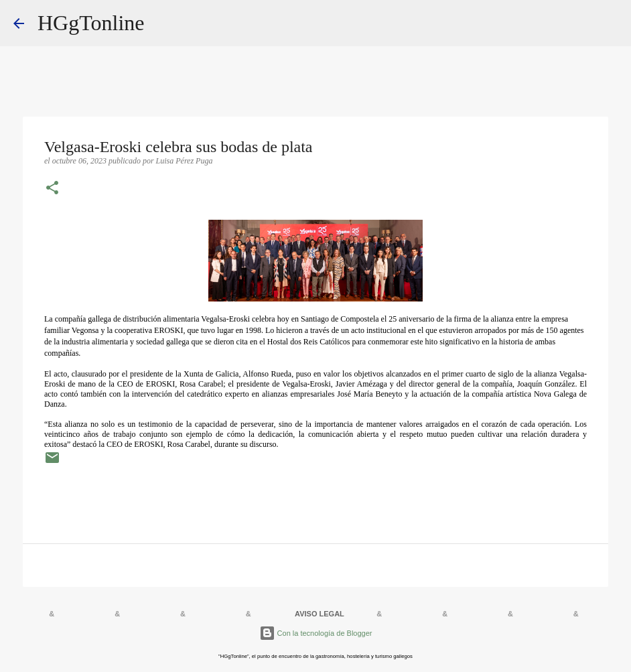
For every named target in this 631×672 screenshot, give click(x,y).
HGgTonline (91, 23)
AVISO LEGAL (320, 614)
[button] (52, 189)
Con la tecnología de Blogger (316, 633)
